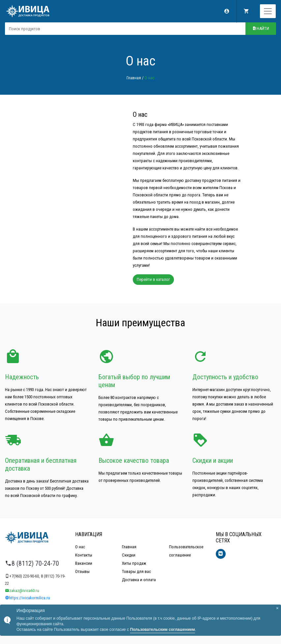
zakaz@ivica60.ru (22, 591)
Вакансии (84, 563)
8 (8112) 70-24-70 (32, 563)
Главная (134, 78)
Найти (261, 28)
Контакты (84, 555)
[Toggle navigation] (268, 11)
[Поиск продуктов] (125, 29)
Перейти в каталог (153, 279)
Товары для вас (136, 571)
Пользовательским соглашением (163, 630)
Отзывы (82, 571)
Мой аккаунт (227, 11)
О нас (80, 547)
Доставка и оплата (139, 580)
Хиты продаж (134, 563)
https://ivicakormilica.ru (28, 598)
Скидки (129, 555)
